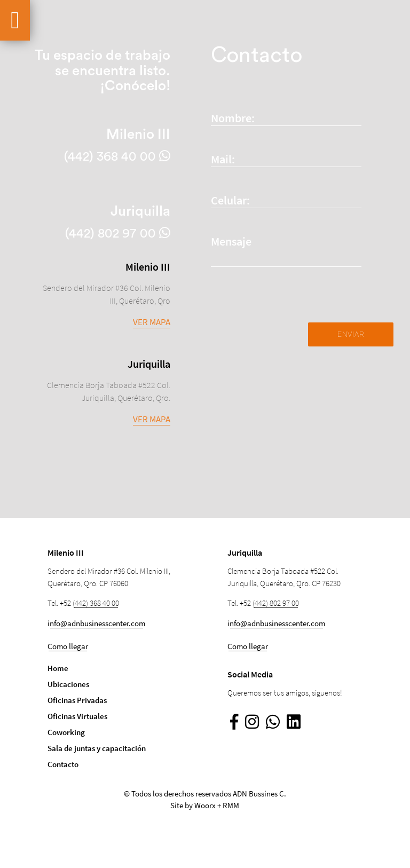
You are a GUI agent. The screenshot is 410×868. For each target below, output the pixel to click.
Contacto (63, 764)
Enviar (351, 334)
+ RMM (228, 805)
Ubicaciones (68, 684)
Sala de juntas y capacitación (97, 748)
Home (58, 668)
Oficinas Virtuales (77, 716)
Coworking (66, 732)
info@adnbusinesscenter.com (96, 623)
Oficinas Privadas (77, 700)
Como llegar (68, 646)
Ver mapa (152, 322)
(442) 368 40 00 (96, 603)
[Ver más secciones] (15, 20)
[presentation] (292, 302)
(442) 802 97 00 (276, 603)
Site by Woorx (193, 805)
